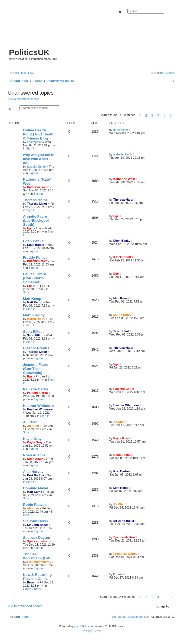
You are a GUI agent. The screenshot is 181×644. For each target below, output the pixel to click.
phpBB (78, 626)
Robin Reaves (35, 505)
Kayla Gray (32, 439)
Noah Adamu (34, 455)
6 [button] (171, 115)
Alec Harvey (33, 472)
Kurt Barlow (35, 475)
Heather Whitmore (38, 406)
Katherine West (38, 187)
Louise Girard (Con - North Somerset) (35, 278)
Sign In (31, 148)
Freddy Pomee (35, 258)
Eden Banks (33, 241)
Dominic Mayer (36, 488)
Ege (30, 228)
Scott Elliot (32, 332)
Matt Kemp (32, 299)
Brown (32, 582)
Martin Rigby (34, 315)
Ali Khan (30, 422)
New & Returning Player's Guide (37, 577)
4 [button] (158, 115)
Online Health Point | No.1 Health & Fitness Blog (39, 134)
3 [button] (152, 115)
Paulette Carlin (35, 389)
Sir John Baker (36, 521)
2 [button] (146, 115)
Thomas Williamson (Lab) (37, 556)
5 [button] (164, 115)
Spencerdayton (38, 541)
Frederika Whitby (39, 562)
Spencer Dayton (37, 538)
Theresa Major (35, 200)
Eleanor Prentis (36, 348)
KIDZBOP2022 (37, 261)
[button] (175, 115)
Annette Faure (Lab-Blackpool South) (36, 220)
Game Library (32, 589)
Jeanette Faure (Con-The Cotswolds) (36, 369)
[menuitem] (31, 73)
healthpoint (34, 142)
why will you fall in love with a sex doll (39, 159)
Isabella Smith (36, 167)
